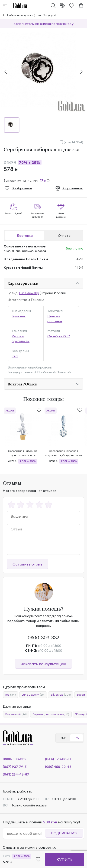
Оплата (64, 236)
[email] (26, 833)
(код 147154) (74, 142)
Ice (11, 695)
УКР (63, 738)
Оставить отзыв (27, 564)
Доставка (25, 236)
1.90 (15, 356)
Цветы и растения (55, 319)
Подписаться (64, 833)
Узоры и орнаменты (21, 339)
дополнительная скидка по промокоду (43, 24)
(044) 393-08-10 (58, 759)
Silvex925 (61, 695)
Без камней (16, 714)
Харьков (28, 251)
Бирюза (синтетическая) (51, 714)
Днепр (16, 251)
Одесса (40, 251)
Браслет (19, 316)
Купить (65, 859)
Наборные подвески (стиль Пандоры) (31, 15)
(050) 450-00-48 (58, 767)
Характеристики (23, 283)
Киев (7, 251)
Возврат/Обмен (23, 384)
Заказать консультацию (43, 664)
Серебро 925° (59, 336)
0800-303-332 (43, 638)
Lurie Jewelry (29, 293)
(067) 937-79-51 (15, 767)
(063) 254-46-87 (16, 774)
